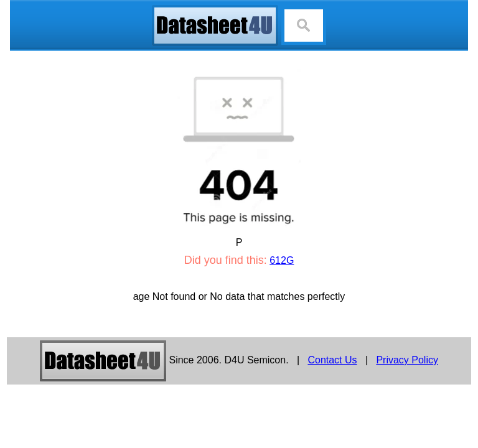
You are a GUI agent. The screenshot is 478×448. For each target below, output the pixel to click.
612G (282, 260)
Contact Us (332, 360)
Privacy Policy (407, 360)
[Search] (304, 26)
